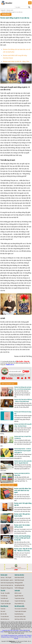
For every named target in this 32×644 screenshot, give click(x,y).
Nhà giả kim (3, 588)
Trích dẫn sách (4, 598)
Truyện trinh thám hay (20, 601)
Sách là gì (17, 619)
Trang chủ (3, 10)
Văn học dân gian (5, 601)
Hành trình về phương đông (7, 583)
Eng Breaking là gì (19, 614)
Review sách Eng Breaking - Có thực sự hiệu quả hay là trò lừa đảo (23, 538)
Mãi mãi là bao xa (5, 619)
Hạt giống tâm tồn (19, 585)
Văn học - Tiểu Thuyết (6, 577)
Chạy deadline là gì (19, 604)
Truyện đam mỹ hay (19, 598)
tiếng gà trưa (10, 588)
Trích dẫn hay (4, 596)
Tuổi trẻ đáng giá (19, 588)
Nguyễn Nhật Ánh (19, 596)
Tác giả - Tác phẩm (5, 593)
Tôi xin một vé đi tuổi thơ (21, 609)
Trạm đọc (3, 609)
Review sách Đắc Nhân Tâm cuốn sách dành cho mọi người (23, 490)
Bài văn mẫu (4, 614)
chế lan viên (23, 619)
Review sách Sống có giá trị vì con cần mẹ (12, 12)
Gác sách (3, 611)
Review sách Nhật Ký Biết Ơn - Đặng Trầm (16, 61)
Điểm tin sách (18, 593)
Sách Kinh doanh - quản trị (7, 580)
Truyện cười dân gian (6, 604)
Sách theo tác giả (19, 580)
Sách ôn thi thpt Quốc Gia (7, 585)
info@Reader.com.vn (9, 632)
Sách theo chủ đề (19, 577)
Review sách (10, 10)
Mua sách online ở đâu (20, 617)
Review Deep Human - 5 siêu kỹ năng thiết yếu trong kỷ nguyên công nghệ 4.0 (23, 451)
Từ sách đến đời (5, 617)
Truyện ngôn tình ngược (20, 611)
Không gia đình (19, 583)
